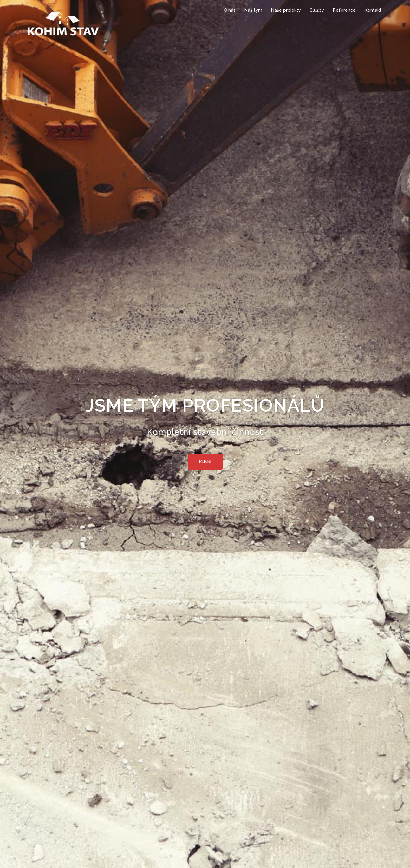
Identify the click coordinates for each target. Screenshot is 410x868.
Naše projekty (286, 10)
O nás (230, 10)
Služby (317, 10)
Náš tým (253, 10)
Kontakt (373, 10)
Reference (344, 10)
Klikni (205, 462)
